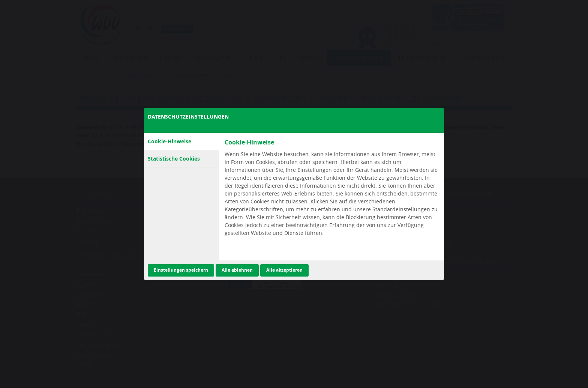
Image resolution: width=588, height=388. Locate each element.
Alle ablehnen (237, 270)
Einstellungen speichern (181, 270)
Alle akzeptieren (284, 270)
